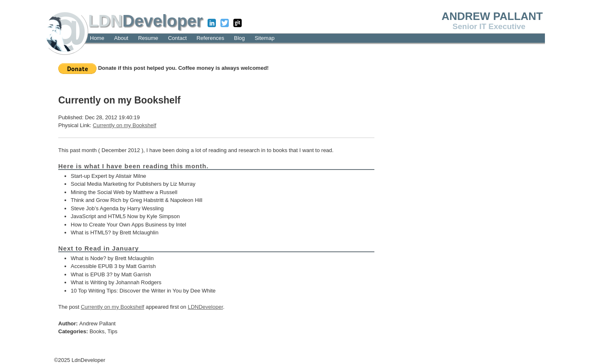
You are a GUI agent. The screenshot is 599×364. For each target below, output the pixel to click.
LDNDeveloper (205, 307)
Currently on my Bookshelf (124, 125)
